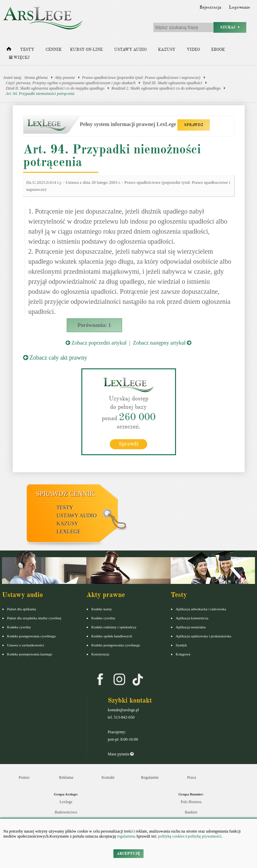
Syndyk (181, 645)
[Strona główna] (9, 50)
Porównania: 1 (94, 325)
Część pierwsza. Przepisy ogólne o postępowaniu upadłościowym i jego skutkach (71, 83)
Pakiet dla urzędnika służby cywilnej (34, 618)
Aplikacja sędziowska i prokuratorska (203, 636)
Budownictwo (66, 812)
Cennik (54, 50)
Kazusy (167, 50)
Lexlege (66, 802)
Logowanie (239, 7)
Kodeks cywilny (19, 627)
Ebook (218, 50)
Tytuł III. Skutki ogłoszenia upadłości (172, 83)
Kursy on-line (86, 50)
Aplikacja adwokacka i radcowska (201, 609)
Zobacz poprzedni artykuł (96, 343)
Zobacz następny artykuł (162, 343)
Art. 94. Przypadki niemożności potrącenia (40, 94)
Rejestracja (210, 7)
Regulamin (150, 777)
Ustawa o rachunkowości (26, 645)
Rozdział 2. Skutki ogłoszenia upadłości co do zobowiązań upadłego (166, 88)
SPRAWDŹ (194, 125)
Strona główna (36, 78)
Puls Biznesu (191, 802)
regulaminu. (126, 836)
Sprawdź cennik (65, 494)
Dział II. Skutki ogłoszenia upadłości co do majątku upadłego (55, 88)
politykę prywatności (205, 836)
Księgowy (183, 654)
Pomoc (24, 777)
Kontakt (108, 777)
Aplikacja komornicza (192, 618)
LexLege (69, 532)
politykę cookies (171, 836)
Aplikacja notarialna (191, 627)
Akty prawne (65, 78)
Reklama (66, 777)
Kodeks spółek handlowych (112, 636)
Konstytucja (100, 654)
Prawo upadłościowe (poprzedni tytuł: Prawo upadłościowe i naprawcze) (141, 78)
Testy (27, 50)
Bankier (191, 812)
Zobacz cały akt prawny (55, 358)
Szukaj (230, 27)
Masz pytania (121, 754)
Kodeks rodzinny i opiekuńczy (114, 627)
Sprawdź (129, 444)
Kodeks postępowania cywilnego (31, 636)
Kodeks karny (102, 609)
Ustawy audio (130, 50)
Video (193, 50)
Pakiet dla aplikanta (22, 609)
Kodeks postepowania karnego (30, 654)
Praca (192, 777)
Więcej (19, 58)
